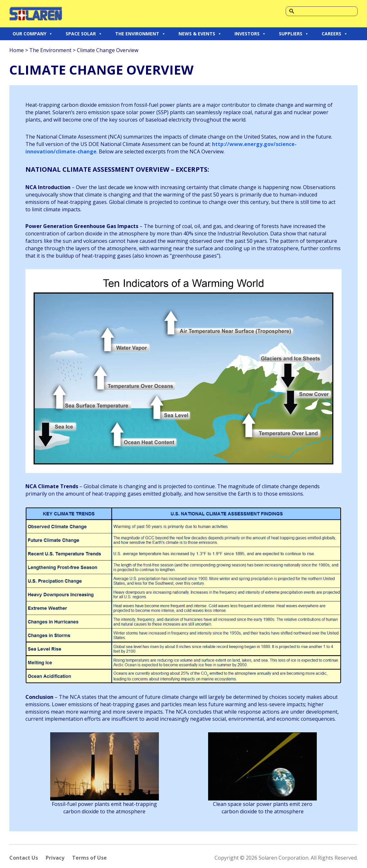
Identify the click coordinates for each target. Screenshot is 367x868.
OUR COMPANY (33, 34)
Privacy (55, 858)
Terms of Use (89, 858)
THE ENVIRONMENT (140, 34)
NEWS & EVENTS (200, 34)
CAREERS (335, 34)
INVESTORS (250, 34)
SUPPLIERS (294, 34)
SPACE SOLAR (84, 34)
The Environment (50, 50)
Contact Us (24, 858)
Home (17, 50)
